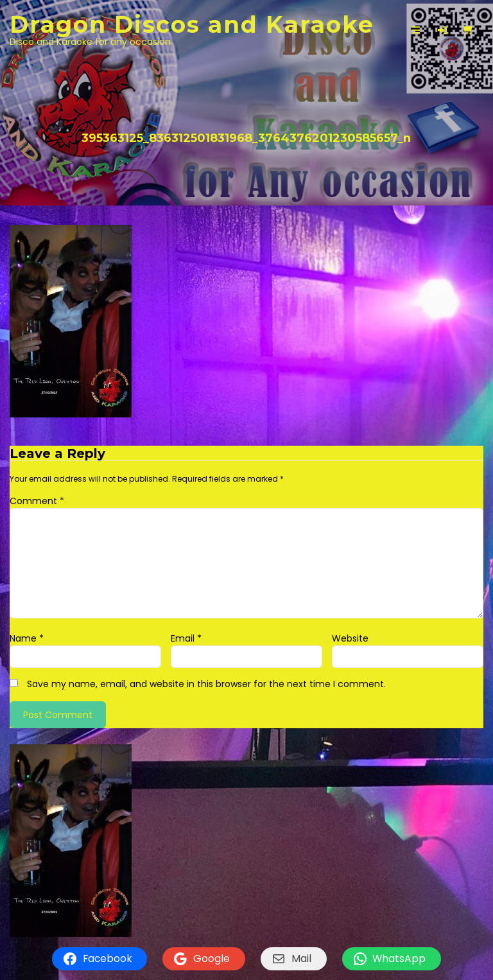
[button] (442, 30)
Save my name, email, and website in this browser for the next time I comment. (206, 684)
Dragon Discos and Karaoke (192, 24)
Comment (37, 501)
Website (350, 638)
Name (27, 638)
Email (186, 638)
